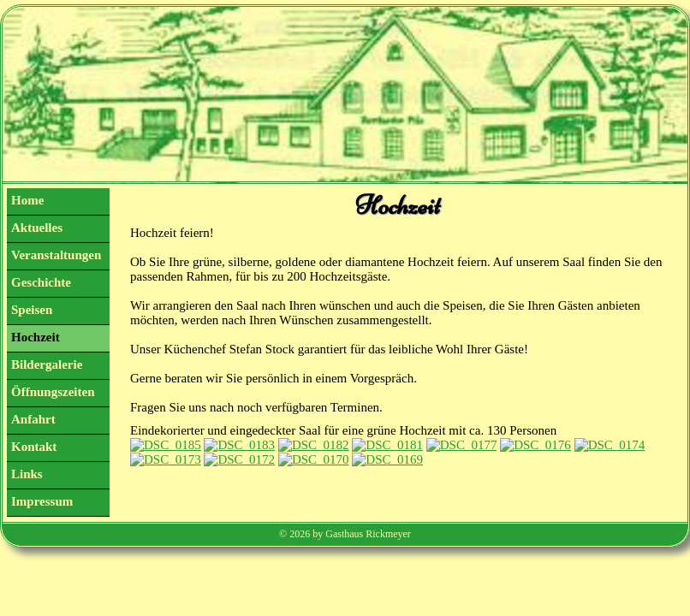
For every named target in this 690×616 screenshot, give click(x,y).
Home (27, 200)
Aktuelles (37, 228)
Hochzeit (36, 337)
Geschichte (41, 282)
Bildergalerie (47, 364)
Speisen (32, 310)
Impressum (42, 501)
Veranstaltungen (56, 255)
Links (27, 474)
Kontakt (34, 447)
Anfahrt (33, 419)
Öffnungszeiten (53, 392)
